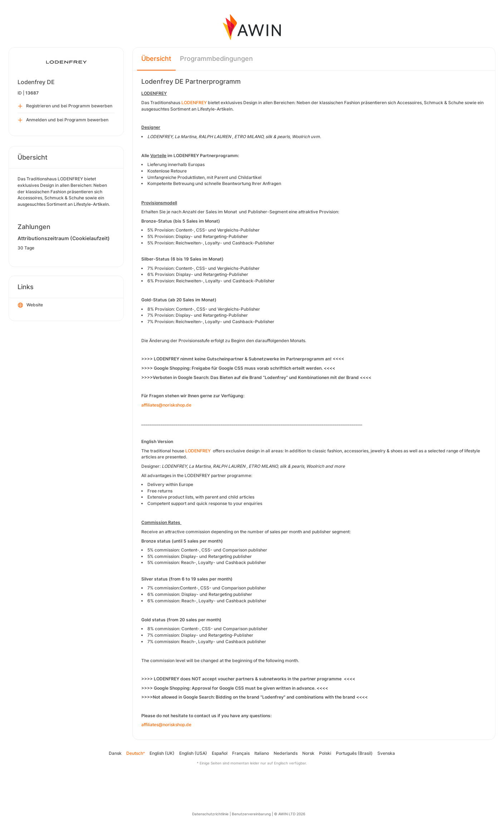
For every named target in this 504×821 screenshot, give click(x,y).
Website (30, 305)
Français (241, 753)
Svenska (386, 753)
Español (220, 753)
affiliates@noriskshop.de (166, 405)
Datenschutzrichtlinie (210, 814)
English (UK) (162, 753)
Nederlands (286, 753)
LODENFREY (194, 103)
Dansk (115, 753)
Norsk (308, 753)
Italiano (262, 753)
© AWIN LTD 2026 (290, 814)
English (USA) (193, 753)
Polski (325, 753)
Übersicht (156, 59)
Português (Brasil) (354, 753)
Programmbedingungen (216, 59)
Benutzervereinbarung (251, 814)
